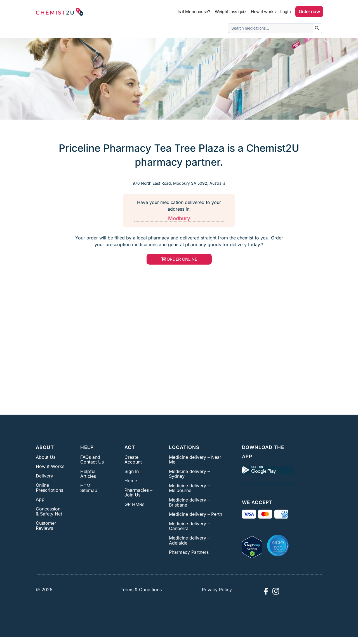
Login (286, 12)
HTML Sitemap (89, 488)
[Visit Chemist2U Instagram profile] (276, 591)
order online (182, 259)
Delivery (44, 476)
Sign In (132, 471)
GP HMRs (134, 504)
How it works (263, 12)
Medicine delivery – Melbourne (189, 488)
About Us (46, 457)
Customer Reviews (46, 526)
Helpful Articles (88, 474)
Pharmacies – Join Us (138, 493)
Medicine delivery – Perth (196, 514)
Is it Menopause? (194, 12)
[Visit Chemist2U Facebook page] (266, 591)
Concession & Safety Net (49, 511)
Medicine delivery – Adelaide (189, 540)
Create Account (133, 460)
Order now (309, 11)
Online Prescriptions (50, 488)
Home (131, 481)
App (40, 499)
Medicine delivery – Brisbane (189, 502)
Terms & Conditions (141, 590)
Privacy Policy (217, 590)
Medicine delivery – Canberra (189, 526)
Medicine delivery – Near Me (195, 460)
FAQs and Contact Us (92, 460)
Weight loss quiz (231, 12)
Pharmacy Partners (189, 552)
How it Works (50, 466)
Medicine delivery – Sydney (189, 474)
